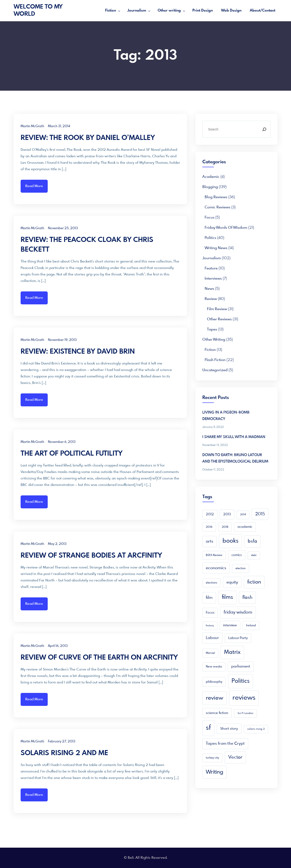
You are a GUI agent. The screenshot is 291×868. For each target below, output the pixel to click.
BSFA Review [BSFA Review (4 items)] (214, 555)
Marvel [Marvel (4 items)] (210, 653)
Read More (34, 186)
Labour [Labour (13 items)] (212, 638)
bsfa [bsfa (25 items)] (252, 541)
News (209, 289)
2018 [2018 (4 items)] (225, 527)
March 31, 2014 (59, 126)
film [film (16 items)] (209, 598)
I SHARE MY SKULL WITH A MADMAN (234, 437)
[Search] (264, 129)
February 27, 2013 (62, 741)
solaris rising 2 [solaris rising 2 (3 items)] (256, 729)
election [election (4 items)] (241, 568)
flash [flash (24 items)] (247, 598)
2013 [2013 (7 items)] (227, 514)
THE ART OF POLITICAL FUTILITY (72, 454)
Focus (210, 218)
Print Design (203, 11)
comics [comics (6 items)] (237, 555)
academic (211, 177)
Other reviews (219, 319)
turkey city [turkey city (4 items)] (212, 758)
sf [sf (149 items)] (208, 728)
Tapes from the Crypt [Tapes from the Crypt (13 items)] (225, 744)
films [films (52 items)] (227, 597)
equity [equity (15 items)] (232, 582)
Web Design (231, 11)
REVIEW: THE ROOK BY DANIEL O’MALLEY (88, 138)
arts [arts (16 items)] (210, 541)
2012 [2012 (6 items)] (210, 514)
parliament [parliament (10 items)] (241, 667)
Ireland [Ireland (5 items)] (251, 626)
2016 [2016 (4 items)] (209, 527)
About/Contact (263, 11)
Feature (211, 268)
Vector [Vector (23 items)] (235, 757)
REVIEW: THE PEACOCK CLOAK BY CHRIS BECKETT (87, 245)
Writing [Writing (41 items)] (214, 772)
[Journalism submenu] (149, 11)
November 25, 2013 (63, 228)
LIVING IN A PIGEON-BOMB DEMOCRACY (226, 416)
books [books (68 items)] (230, 541)
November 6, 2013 (62, 442)
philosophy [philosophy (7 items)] (214, 682)
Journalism (137, 11)
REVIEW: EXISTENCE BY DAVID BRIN (78, 352)
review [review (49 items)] (214, 698)
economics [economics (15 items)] (216, 568)
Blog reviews (216, 197)
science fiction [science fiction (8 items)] (217, 713)
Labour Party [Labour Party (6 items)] (238, 638)
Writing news (216, 248)
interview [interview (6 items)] (230, 625)
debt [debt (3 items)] (254, 555)
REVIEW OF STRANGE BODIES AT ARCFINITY (91, 556)
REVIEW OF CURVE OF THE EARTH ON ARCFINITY (99, 658)
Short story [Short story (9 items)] (229, 729)
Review (211, 299)
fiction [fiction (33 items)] (254, 582)
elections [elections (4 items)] (211, 583)
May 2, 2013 (57, 544)
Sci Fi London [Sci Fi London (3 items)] (245, 713)
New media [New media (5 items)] (214, 667)
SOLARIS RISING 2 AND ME (64, 753)
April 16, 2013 (58, 646)
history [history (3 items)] (210, 626)
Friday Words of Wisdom (226, 228)
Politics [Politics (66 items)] (241, 681)
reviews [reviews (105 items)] (244, 698)
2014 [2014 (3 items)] (243, 515)
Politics (210, 238)
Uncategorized (215, 370)
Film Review (217, 309)
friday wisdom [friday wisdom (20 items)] (238, 612)
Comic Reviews (217, 207)
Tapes (212, 329)
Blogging (210, 187)
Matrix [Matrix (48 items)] (232, 652)
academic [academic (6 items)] (245, 527)
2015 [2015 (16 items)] (260, 514)
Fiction (111, 11)
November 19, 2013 (62, 340)
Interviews (213, 279)
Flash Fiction (215, 360)
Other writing (169, 11)
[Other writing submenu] (184, 11)
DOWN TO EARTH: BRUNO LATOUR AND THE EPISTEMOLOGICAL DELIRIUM (235, 458)
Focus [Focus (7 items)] (210, 613)
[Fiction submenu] (119, 11)
